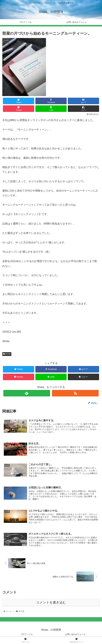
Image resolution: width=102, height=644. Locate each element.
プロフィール (27, 635)
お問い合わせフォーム (75, 635)
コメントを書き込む (51, 603)
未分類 (7, 354)
